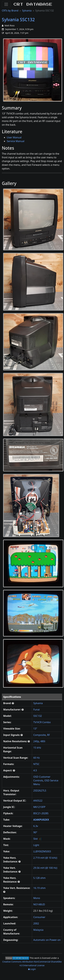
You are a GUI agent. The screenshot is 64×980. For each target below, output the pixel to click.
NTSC (36, 764)
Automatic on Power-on (47, 940)
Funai (36, 710)
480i (43, 741)
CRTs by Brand (10, 11)
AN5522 (38, 801)
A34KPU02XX (41, 820)
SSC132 (38, 716)
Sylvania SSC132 (18, 20)
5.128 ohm (39, 878)
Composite (40, 735)
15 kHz (37, 748)
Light (36, 845)
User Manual (14, 137)
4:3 (35, 770)
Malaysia (38, 930)
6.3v (36, 826)
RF (48, 735)
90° (35, 832)
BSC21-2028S (41, 813)
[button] (13, 703)
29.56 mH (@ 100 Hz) (45, 868)
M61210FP (39, 807)
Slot (35, 839)
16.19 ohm (39, 888)
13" (35, 729)
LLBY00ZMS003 (42, 851)
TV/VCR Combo (42, 722)
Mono (37, 898)
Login (32, 969)
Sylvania (27, 11)
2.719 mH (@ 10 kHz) (45, 858)
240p (36, 741)
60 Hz (37, 758)
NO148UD (39, 904)
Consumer (39, 917)
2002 (36, 923)
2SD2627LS (40, 791)
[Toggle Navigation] (6, 4)
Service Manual (16, 141)
